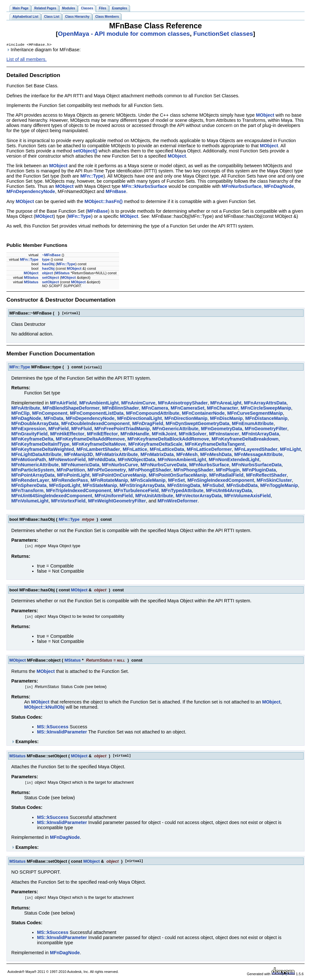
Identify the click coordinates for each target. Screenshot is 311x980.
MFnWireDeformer (178, 501)
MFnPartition (71, 471)
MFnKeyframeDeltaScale (155, 445)
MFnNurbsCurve (120, 465)
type (46, 260)
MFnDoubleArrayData (35, 424)
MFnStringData (184, 486)
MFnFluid (81, 429)
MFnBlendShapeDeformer (71, 409)
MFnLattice (135, 450)
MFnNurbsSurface (241, 187)
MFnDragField (148, 424)
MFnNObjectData (137, 460)
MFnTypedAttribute (182, 491)
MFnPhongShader (194, 471)
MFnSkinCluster (274, 481)
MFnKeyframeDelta (32, 440)
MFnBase (116, 192)
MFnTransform (27, 491)
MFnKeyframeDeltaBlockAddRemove (168, 440)
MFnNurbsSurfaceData (256, 465)
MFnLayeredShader (256, 450)
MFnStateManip (100, 486)
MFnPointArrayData (33, 476)
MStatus (62, 274)
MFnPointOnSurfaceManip (178, 476)
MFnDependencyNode (31, 192)
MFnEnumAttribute (253, 424)
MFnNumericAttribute (35, 465)
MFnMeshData (216, 455)
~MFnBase (51, 256)
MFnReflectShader (266, 476)
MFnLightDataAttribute (36, 455)
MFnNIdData (102, 460)
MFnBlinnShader (120, 409)
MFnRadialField (226, 476)
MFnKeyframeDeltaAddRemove (90, 440)
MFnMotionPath (29, 460)
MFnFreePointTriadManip (122, 429)
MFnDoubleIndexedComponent (95, 424)
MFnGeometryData (221, 429)
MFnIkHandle (135, 434)
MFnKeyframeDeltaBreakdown (245, 440)
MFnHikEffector (67, 434)
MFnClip (20, 414)
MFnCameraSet (188, 409)
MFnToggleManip (279, 486)
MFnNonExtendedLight (234, 460)
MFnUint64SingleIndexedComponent (52, 496)
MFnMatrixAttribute (117, 455)
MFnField (58, 429)
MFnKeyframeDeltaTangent (215, 445)
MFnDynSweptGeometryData (198, 424)
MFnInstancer (224, 434)
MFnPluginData (259, 471)
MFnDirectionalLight (140, 419)
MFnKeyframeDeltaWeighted (43, 450)
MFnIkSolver (193, 434)
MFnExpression (28, 429)
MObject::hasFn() (103, 202)
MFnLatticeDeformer (209, 450)
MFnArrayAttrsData (265, 403)
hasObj (48, 265)
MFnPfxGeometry (107, 471)
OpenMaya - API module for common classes (124, 34)
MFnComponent (50, 414)
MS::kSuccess (53, 727)
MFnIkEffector (102, 434)
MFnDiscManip (226, 419)
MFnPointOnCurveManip (119, 476)
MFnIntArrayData (260, 434)
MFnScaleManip (148, 481)
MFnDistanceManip (266, 419)
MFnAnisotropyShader (183, 403)
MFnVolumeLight (30, 501)
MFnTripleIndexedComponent (79, 491)
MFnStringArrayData (142, 486)
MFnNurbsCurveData (163, 465)
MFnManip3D (79, 455)
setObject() (85, 151)
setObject (50, 278)
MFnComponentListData (97, 414)
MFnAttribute (26, 409)
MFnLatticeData (167, 450)
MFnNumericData (80, 465)
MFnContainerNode (203, 414)
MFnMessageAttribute (258, 455)
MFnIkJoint (164, 434)
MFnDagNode (279, 187)
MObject (265, 116)
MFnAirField (63, 403)
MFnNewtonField (67, 460)
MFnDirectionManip (186, 419)
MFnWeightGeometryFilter (117, 501)
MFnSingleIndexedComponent (221, 481)
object (47, 274)
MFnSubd (213, 486)
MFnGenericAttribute (175, 429)
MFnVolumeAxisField (247, 496)
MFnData (54, 419)
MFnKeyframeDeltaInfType (40, 445)
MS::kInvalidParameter (62, 733)
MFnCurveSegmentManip (255, 414)
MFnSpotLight (65, 486)
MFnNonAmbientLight (182, 460)
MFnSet (176, 481)
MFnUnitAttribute (154, 496)
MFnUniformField (114, 496)
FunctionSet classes (223, 34)
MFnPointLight (73, 476)
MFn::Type (92, 177)
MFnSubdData (242, 486)
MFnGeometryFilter (266, 429)
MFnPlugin (228, 471)
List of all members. (27, 60)
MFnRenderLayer (30, 481)
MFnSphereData (29, 486)
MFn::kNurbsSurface (145, 187)
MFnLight (291, 450)
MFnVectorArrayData (199, 496)
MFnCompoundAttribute (153, 414)
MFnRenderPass (70, 481)
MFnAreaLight (226, 403)
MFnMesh (187, 455)
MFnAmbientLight (99, 403)
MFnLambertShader (98, 450)
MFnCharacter (223, 409)
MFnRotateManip (109, 481)
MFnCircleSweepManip (266, 409)
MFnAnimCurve (138, 403)
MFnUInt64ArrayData (229, 491)
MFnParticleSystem (33, 471)
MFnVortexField (68, 501)
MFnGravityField (29, 434)
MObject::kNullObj (44, 708)
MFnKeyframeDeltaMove (99, 445)
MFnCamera (155, 409)
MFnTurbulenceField (136, 491)
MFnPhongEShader (150, 471)
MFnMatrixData (157, 455)
